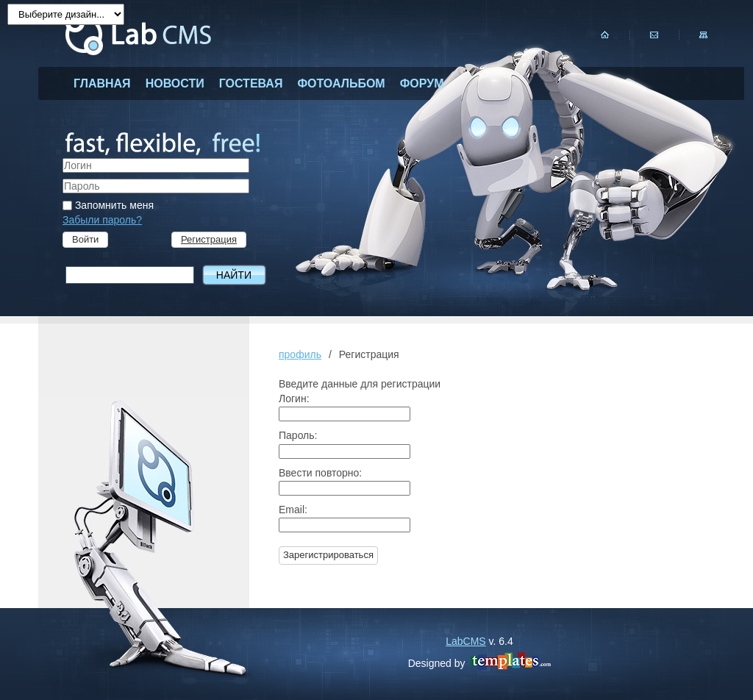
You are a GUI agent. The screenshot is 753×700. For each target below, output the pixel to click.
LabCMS (465, 641)
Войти (85, 239)
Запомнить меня (108, 205)
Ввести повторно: (320, 473)
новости (175, 83)
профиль (300, 354)
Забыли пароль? (102, 220)
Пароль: (298, 435)
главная (102, 83)
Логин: (294, 399)
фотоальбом (341, 83)
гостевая (251, 83)
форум (422, 83)
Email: (293, 510)
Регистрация (209, 239)
